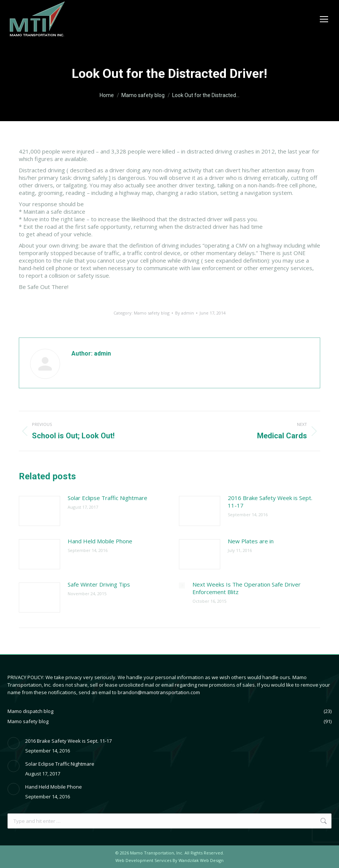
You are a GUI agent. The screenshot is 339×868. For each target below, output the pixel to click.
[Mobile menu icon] (324, 19)
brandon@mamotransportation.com (159, 692)
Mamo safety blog (152, 313)
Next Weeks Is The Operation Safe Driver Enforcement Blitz (247, 588)
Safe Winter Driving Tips (99, 584)
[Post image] (39, 511)
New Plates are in (251, 541)
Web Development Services (143, 860)
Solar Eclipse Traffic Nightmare (107, 498)
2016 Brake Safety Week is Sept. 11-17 (270, 502)
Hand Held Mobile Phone (100, 541)
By (185, 313)
